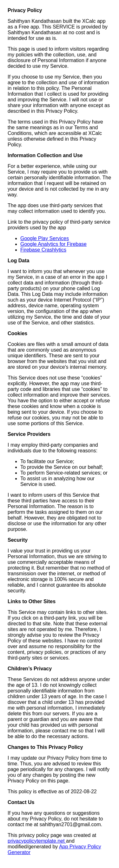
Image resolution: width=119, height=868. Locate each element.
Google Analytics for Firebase (53, 244)
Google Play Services (45, 238)
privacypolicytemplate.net (37, 841)
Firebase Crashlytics (43, 250)
